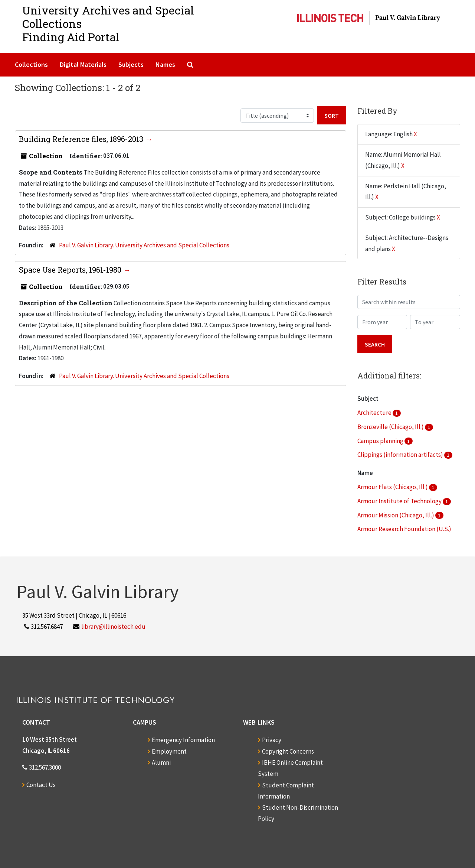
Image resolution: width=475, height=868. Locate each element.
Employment (169, 751)
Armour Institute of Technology (400, 501)
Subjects (131, 64)
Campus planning (381, 441)
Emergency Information (183, 740)
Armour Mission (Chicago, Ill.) (396, 515)
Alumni (161, 763)
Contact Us (41, 785)
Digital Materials (83, 64)
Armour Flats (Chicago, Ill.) (393, 487)
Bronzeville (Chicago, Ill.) (391, 427)
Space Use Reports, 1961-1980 (71, 270)
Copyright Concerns (288, 751)
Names (165, 64)
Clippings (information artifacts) (401, 455)
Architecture (375, 413)
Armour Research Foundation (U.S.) (404, 529)
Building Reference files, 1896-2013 (82, 139)
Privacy (272, 740)
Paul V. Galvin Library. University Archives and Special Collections (144, 245)
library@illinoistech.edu (113, 627)
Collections (31, 64)
